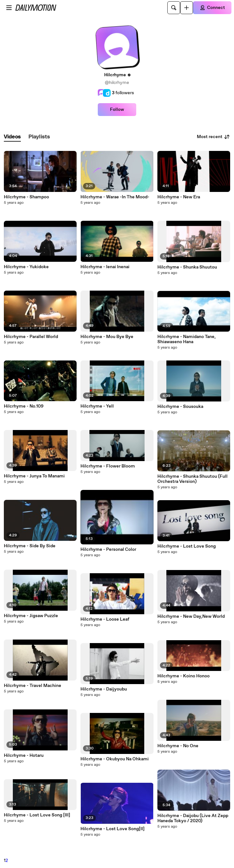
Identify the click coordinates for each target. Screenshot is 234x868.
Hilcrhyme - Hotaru (24, 756)
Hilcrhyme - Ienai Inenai (105, 267)
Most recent (213, 137)
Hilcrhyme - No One (178, 746)
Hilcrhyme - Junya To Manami (34, 476)
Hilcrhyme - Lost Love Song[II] (113, 829)
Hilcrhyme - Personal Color (108, 550)
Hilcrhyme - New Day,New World (191, 616)
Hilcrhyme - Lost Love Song (187, 546)
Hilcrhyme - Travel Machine (33, 686)
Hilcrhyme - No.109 (24, 406)
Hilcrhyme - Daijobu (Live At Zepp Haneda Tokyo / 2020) (193, 818)
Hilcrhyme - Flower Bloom (108, 466)
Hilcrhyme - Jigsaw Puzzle (31, 616)
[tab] (12, 137)
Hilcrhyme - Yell (97, 406)
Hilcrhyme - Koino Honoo (184, 676)
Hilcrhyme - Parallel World (31, 337)
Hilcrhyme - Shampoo (26, 197)
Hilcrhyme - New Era (179, 197)
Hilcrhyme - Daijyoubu (104, 689)
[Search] (174, 8)
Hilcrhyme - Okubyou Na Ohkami (115, 759)
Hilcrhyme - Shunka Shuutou (187, 267)
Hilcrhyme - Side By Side (30, 546)
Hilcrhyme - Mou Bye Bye (107, 337)
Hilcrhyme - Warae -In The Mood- (115, 197)
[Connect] (212, 8)
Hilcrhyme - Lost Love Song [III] (37, 815)
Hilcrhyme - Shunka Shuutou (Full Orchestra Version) (192, 479)
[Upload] (187, 8)
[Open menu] (9, 8)
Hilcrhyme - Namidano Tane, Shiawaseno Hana (187, 339)
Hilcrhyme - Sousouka (180, 407)
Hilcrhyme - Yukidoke (26, 267)
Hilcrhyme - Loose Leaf (105, 619)
